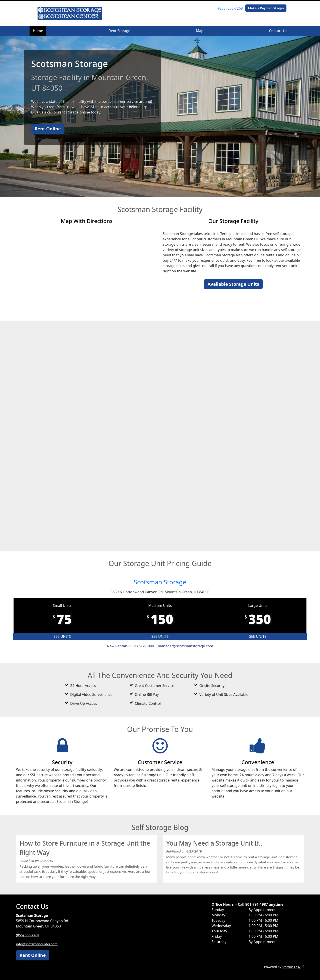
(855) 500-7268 (230, 8)
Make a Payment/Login (266, 8)
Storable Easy (292, 967)
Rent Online (48, 129)
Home (38, 31)
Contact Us (278, 31)
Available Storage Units (233, 284)
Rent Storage (119, 31)
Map (200, 31)
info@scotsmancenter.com (38, 944)
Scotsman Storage (160, 582)
